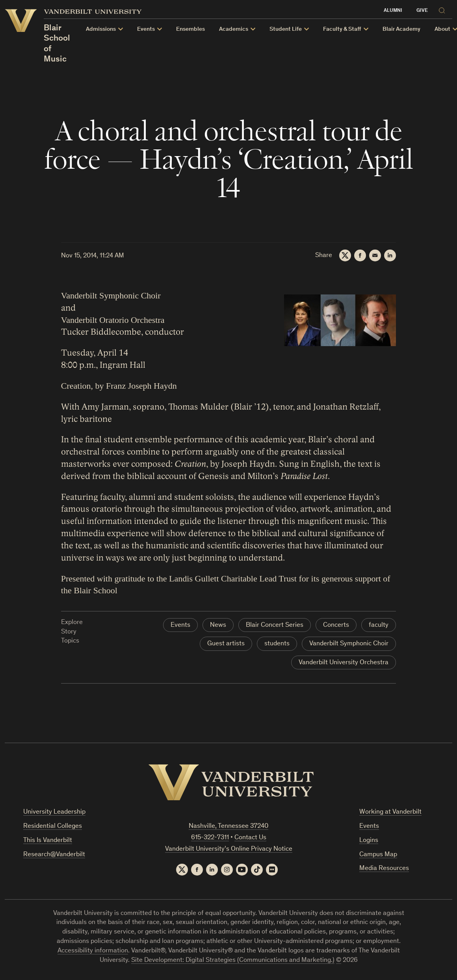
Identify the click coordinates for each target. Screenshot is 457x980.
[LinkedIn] (390, 255)
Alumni (393, 11)
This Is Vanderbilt (48, 841)
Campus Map (378, 855)
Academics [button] (234, 29)
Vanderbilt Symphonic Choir (349, 644)
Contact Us (250, 838)
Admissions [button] (101, 29)
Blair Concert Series (275, 625)
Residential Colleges (53, 826)
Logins (369, 841)
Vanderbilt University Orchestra (344, 663)
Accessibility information (93, 951)
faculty (379, 625)
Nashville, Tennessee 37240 (228, 826)
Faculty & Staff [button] (342, 29)
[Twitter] (345, 255)
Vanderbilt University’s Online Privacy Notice (229, 849)
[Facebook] (360, 255)
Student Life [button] (286, 29)
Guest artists (226, 644)
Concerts (336, 625)
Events (180, 625)
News (218, 625)
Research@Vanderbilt (54, 855)
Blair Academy (401, 29)
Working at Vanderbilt (390, 812)
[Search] (444, 9)
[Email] (375, 255)
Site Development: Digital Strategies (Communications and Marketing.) (233, 960)
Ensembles (190, 29)
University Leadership (54, 812)
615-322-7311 (210, 838)
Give (422, 11)
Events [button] (146, 29)
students (277, 644)
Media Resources (384, 869)
